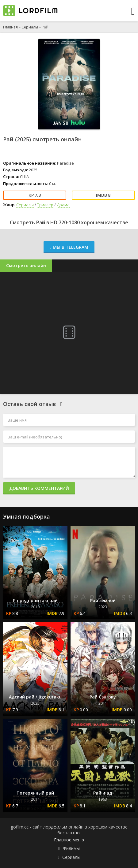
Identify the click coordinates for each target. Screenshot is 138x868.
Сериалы (30, 27)
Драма (63, 205)
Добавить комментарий (39, 488)
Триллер (45, 205)
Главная (10, 27)
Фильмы (71, 848)
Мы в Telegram (69, 247)
